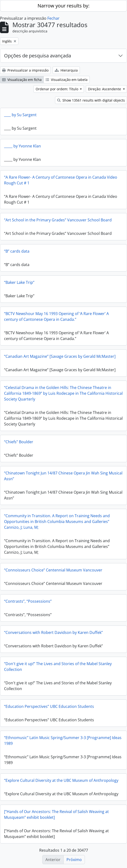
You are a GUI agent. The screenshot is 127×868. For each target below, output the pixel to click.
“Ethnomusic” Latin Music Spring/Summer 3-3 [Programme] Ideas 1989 (63, 741)
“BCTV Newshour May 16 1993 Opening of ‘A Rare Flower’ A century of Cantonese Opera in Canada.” (56, 316)
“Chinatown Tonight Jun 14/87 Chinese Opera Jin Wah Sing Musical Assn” (63, 476)
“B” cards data (17, 251)
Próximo (74, 860)
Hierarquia (66, 70)
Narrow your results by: (63, 6)
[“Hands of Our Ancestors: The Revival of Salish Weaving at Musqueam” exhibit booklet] (56, 814)
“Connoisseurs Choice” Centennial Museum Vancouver (53, 570)
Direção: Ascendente (105, 89)
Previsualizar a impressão (25, 70)
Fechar (53, 18)
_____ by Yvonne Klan (22, 146)
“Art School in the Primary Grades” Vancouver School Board (58, 220)
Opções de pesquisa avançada (38, 56)
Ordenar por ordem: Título (57, 89)
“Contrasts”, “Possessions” (28, 601)
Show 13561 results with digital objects (91, 100)
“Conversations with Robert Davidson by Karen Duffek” (53, 632)
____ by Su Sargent (20, 115)
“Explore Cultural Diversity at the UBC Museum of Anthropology (61, 780)
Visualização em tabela (67, 80)
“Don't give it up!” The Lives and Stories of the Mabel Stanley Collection (58, 667)
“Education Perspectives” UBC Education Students (49, 706)
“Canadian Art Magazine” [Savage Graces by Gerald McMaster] (60, 356)
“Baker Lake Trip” (19, 282)
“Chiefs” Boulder (19, 442)
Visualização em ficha (22, 80)
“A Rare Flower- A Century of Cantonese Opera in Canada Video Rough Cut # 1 (61, 180)
